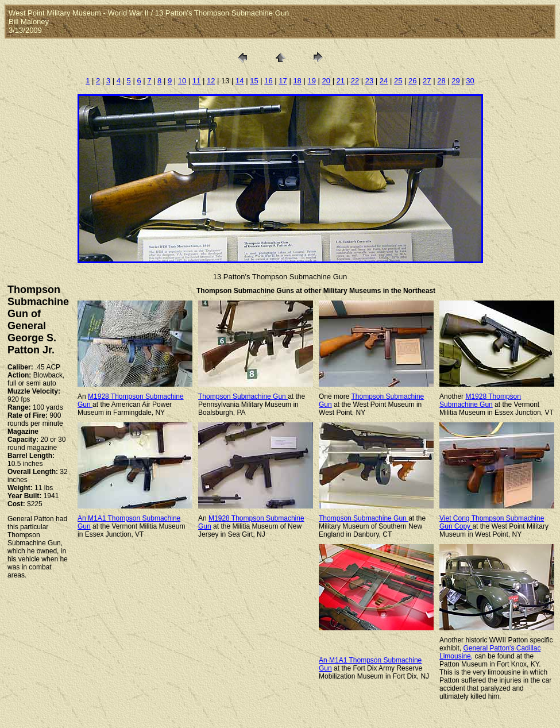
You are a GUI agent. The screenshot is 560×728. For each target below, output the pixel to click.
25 (398, 81)
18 (297, 81)
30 (470, 81)
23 (369, 81)
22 (355, 81)
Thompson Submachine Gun (243, 396)
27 (427, 81)
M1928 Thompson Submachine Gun (480, 400)
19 (311, 81)
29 (455, 81)
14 (240, 81)
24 (384, 81)
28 (441, 81)
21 (341, 81)
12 (211, 81)
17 (283, 81)
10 (182, 81)
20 (326, 81)
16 (268, 81)
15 (254, 81)
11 (196, 81)
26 (412, 81)
